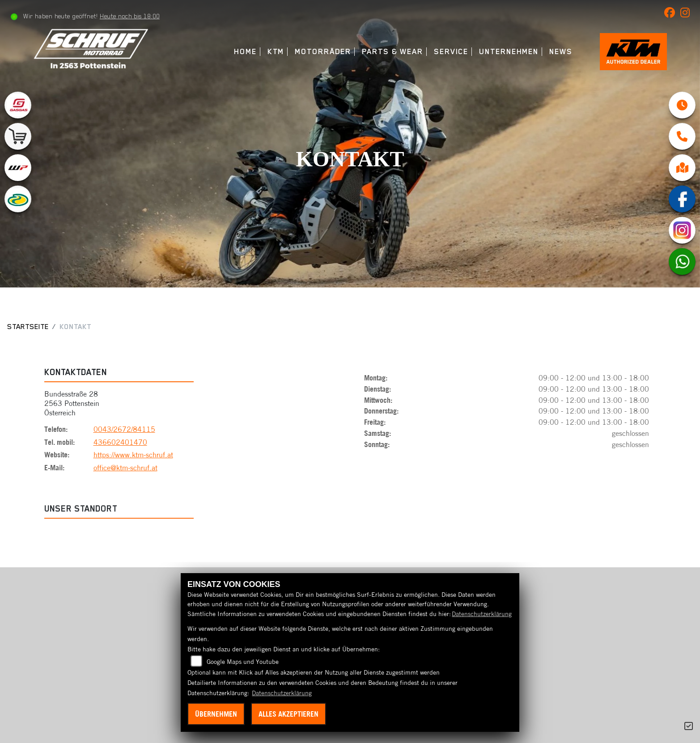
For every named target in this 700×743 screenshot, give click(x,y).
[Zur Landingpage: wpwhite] (18, 168)
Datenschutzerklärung (482, 614)
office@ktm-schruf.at (125, 469)
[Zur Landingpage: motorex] (18, 199)
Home (245, 52)
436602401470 (120, 443)
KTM (276, 52)
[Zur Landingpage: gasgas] (18, 105)
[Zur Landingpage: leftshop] (18, 136)
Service (451, 52)
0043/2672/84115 (124, 431)
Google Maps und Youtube (243, 662)
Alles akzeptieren (288, 714)
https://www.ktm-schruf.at (133, 456)
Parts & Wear (392, 52)
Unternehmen (509, 52)
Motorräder (323, 52)
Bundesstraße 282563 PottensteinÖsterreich (72, 405)
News (561, 52)
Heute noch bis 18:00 (130, 16)
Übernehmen (216, 714)
